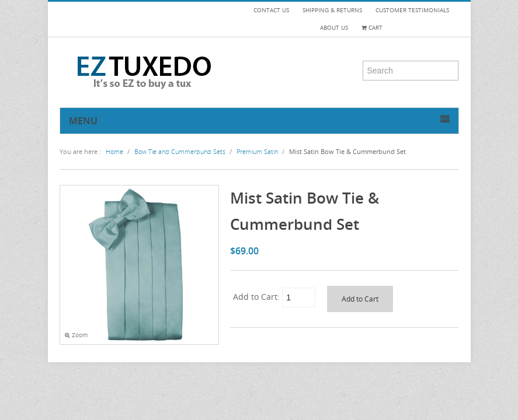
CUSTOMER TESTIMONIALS (412, 10)
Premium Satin (257, 151)
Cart (372, 28)
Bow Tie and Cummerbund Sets (180, 151)
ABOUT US (334, 28)
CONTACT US (271, 10)
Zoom (76, 335)
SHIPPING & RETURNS (332, 10)
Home (114, 151)
